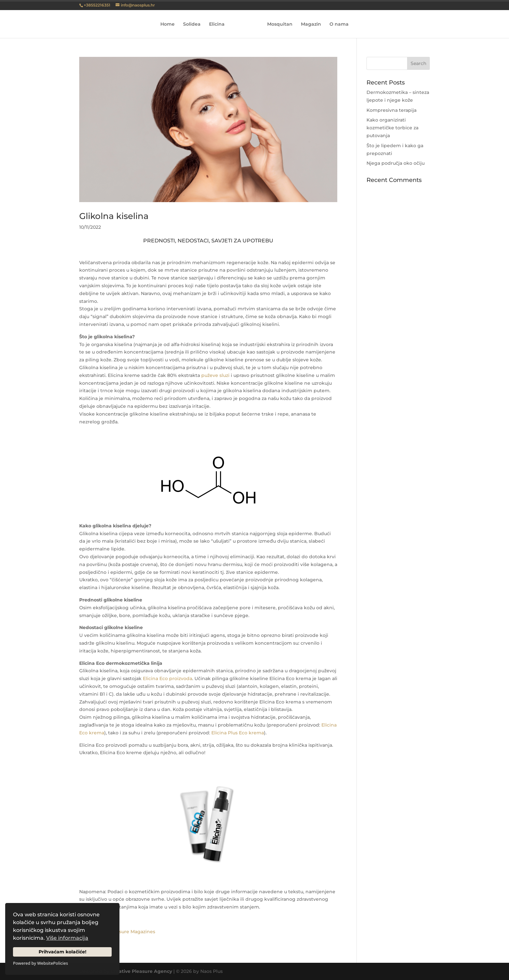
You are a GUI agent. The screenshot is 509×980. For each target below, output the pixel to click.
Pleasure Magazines (132, 932)
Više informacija (67, 938)
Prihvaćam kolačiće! (62, 952)
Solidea (194, 24)
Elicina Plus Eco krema (238, 733)
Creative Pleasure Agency (141, 971)
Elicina (219, 24)
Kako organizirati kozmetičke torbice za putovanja (392, 128)
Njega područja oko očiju (396, 163)
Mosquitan (278, 24)
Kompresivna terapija (391, 110)
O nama (337, 24)
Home (170, 24)
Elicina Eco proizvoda (168, 678)
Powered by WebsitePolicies (40, 963)
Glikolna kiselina (114, 216)
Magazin (309, 24)
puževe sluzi (215, 375)
